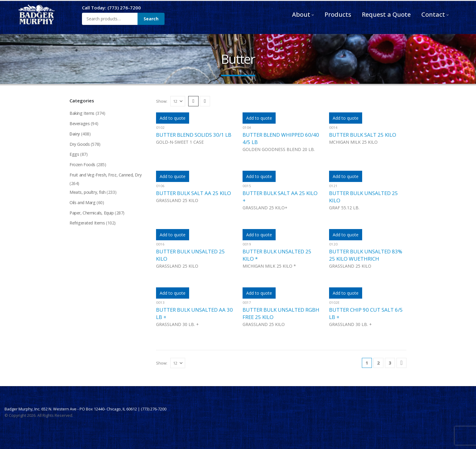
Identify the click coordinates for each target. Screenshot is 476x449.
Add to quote (173, 118)
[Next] (401, 363)
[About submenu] (313, 15)
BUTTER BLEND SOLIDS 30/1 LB (194, 135)
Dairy (75, 134)
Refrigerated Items (87, 224)
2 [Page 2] (378, 363)
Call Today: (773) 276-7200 (111, 8)
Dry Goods (80, 144)
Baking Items (82, 113)
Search (151, 19)
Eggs (74, 154)
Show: (162, 101)
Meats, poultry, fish (88, 193)
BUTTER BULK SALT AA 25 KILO (194, 193)
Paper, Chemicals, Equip (92, 213)
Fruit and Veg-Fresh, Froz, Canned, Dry (106, 175)
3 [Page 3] (390, 363)
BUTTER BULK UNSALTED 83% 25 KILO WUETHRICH (366, 255)
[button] (193, 101)
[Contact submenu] (447, 15)
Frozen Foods (83, 165)
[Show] (178, 101)
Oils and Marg (83, 203)
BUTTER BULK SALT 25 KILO (363, 135)
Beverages (80, 123)
